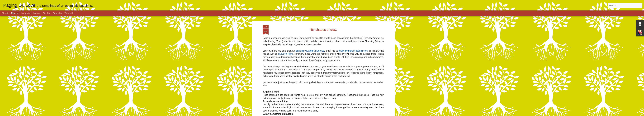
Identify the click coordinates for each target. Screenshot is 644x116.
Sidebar (47, 13)
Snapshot (58, 13)
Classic (5, 13)
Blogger (332, 114)
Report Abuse (342, 114)
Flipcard (15, 13)
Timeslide (69, 13)
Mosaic (37, 13)
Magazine (26, 13)
